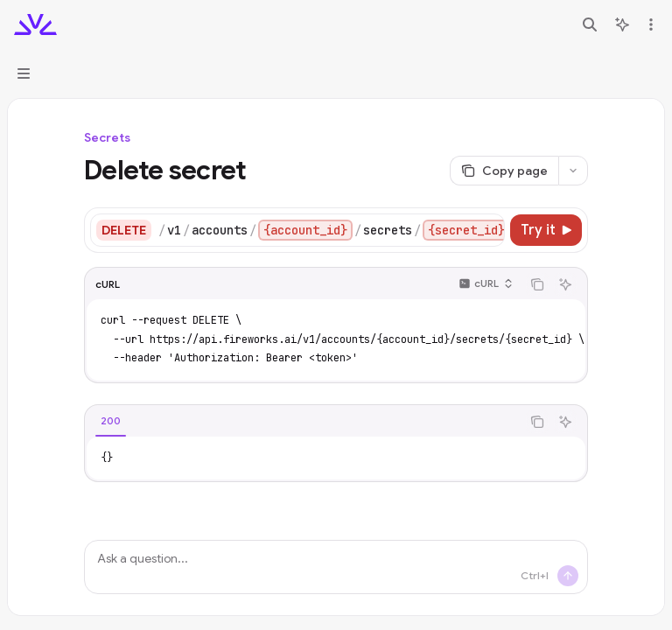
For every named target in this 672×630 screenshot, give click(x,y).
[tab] (111, 421)
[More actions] (649, 24)
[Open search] (590, 24)
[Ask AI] (565, 284)
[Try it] (546, 230)
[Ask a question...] (336, 567)
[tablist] (303, 422)
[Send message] (568, 576)
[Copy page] (504, 171)
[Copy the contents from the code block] (537, 284)
